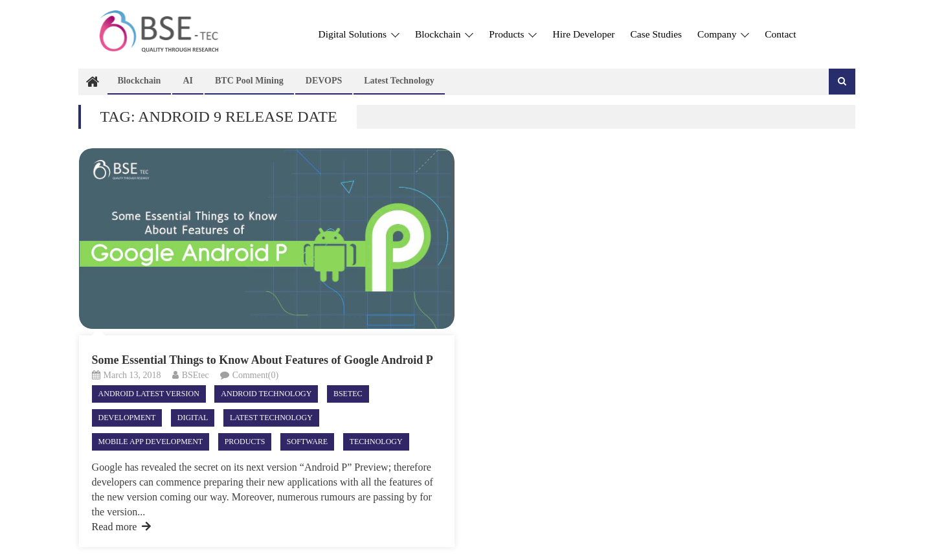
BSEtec (196, 375)
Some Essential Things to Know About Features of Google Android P (263, 360)
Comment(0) (256, 375)
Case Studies (656, 34)
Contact (780, 34)
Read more (122, 527)
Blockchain (444, 34)
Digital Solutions (359, 34)
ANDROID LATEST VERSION (149, 394)
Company (723, 34)
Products (513, 34)
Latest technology (399, 81)
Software (307, 442)
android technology (266, 394)
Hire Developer (583, 34)
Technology (376, 442)
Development (127, 418)
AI (188, 81)
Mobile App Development (151, 442)
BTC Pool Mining (249, 81)
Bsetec (348, 394)
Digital (193, 418)
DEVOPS (324, 81)
